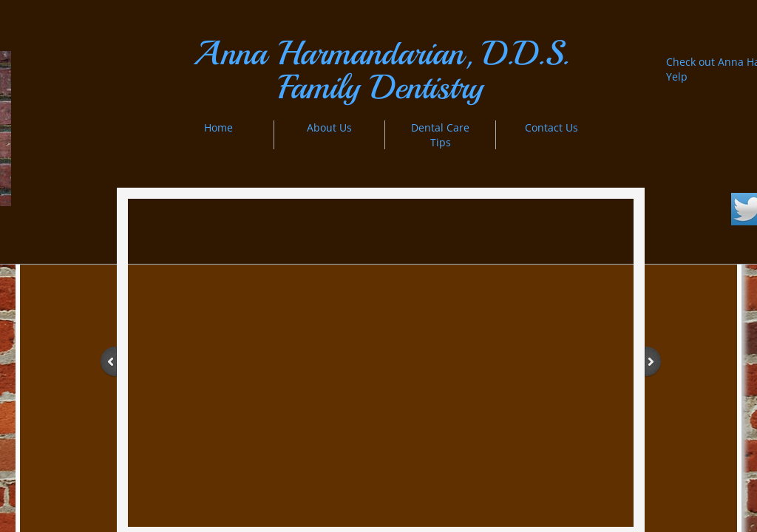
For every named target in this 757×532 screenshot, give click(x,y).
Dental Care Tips (440, 135)
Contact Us (551, 127)
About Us (329, 127)
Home (218, 127)
